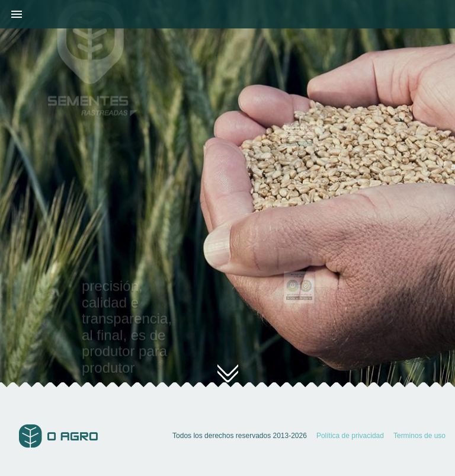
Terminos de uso (419, 436)
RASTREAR (299, 141)
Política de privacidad (350, 436)
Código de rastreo (296, 135)
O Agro (58, 436)
